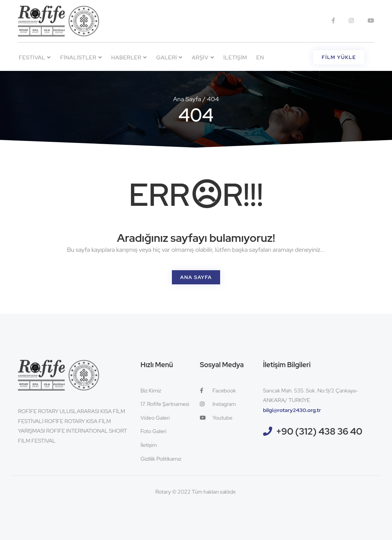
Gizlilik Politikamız (161, 459)
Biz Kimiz (151, 391)
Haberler (129, 57)
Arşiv (203, 57)
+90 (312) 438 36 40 (319, 431)
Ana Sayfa (187, 99)
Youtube (216, 418)
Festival (35, 57)
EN (260, 57)
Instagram (218, 404)
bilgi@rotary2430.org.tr (292, 410)
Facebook (218, 391)
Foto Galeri (154, 431)
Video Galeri (155, 418)
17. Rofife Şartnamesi (165, 404)
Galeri (169, 57)
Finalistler (81, 57)
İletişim (235, 57)
